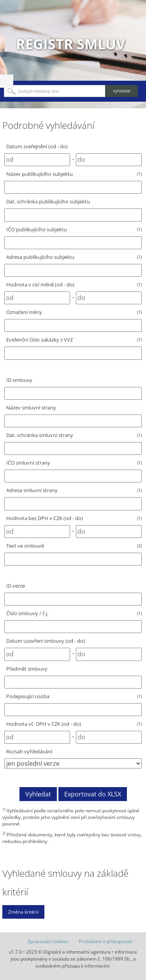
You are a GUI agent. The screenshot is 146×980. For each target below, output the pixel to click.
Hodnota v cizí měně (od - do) (74, 284)
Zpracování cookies (48, 941)
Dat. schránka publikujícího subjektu (48, 201)
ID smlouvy (19, 380)
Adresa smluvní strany (74, 490)
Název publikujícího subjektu (74, 174)
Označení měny (74, 312)
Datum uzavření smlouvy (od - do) (46, 641)
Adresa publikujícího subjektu (74, 257)
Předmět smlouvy (27, 669)
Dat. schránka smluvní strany (74, 435)
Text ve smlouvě (74, 546)
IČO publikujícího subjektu (74, 229)
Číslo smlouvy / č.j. (74, 613)
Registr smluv (70, 44)
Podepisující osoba (74, 696)
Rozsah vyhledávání (29, 751)
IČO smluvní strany (74, 463)
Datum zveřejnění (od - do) (37, 146)
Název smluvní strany (31, 408)
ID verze (16, 586)
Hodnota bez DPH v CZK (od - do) (74, 518)
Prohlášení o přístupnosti (106, 941)
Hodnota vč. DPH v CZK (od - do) (74, 724)
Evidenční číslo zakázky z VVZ (74, 340)
